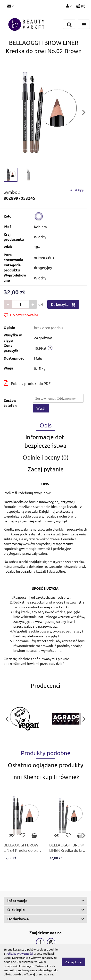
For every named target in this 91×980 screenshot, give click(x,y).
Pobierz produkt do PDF (27, 383)
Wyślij (41, 408)
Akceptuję (73, 962)
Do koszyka (63, 305)
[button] (81, 6)
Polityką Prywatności (19, 953)
